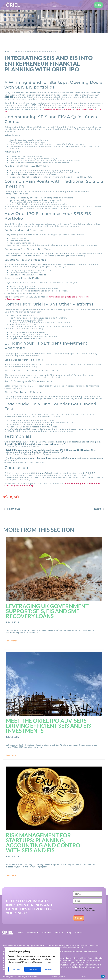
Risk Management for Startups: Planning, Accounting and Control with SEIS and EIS (44, 843)
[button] (5, 497)
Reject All (33, 970)
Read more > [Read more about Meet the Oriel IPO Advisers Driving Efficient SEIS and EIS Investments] (12, 755)
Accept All (49, 970)
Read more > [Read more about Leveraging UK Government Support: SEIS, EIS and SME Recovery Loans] (12, 641)
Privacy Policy (58, 977)
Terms (83, 977)
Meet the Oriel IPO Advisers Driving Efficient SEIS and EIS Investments (48, 726)
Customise (16, 970)
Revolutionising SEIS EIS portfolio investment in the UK (53, 111)
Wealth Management (45, 51)
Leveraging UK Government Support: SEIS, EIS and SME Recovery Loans (47, 611)
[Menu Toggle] (54, 5)
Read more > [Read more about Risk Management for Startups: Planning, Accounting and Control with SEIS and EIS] (12, 875)
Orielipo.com (26, 51)
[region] (32, 962)
